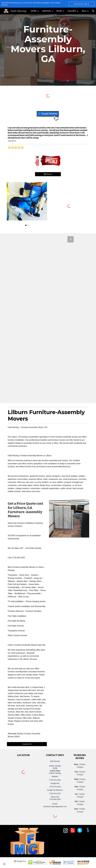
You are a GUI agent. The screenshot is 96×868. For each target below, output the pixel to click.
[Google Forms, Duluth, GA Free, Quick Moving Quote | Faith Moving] (48, 318)
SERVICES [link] (47, 11)
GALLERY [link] (72, 11)
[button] (93, 11)
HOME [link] (34, 11)
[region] (48, 4)
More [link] (84, 11)
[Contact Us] (27, 744)
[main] (48, 44)
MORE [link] (59, 11)
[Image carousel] (27, 204)
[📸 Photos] (48, 174)
